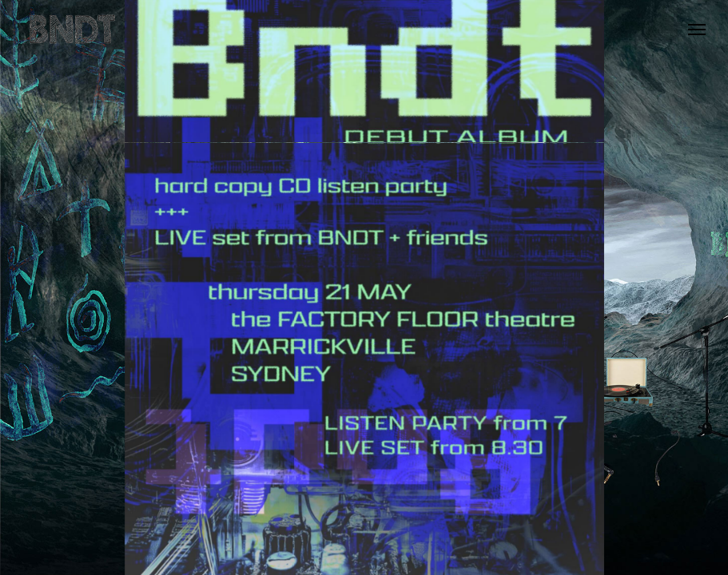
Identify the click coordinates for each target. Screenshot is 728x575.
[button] (697, 30)
